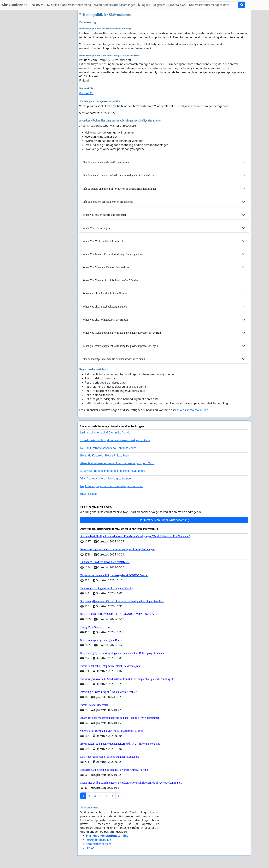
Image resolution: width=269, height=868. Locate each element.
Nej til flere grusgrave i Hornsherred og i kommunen (112, 486)
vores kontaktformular (193, 410)
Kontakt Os (177, 5)
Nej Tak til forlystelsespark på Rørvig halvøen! (108, 448)
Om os (90, 848)
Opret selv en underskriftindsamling (164, 520)
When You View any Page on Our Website (106, 267)
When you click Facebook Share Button (105, 293)
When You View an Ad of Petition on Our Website (110, 280)
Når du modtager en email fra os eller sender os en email (114, 359)
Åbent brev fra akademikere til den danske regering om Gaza (117, 463)
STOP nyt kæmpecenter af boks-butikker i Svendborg (113, 471)
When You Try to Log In (96, 228)
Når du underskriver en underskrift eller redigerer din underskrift (118, 175)
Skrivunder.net (14, 5)
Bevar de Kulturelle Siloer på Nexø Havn (105, 456)
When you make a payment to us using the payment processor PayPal (121, 346)
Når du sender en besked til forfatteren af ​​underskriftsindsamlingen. (120, 189)
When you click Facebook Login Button (105, 307)
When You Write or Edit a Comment (103, 241)
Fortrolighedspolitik (98, 840)
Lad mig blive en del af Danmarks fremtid (105, 433)
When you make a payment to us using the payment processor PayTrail (122, 333)
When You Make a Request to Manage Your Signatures (113, 254)
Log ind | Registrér (151, 5)
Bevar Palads (88, 494)
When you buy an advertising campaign (105, 215)
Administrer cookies (99, 844)
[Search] (213, 5)
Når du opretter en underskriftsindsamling (106, 162)
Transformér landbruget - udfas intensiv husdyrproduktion (115, 440)
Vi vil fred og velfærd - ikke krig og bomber (106, 479)
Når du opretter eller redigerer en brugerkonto (108, 202)
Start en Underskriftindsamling (69, 5)
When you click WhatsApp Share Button (105, 320)
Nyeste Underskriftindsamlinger (114, 5)
